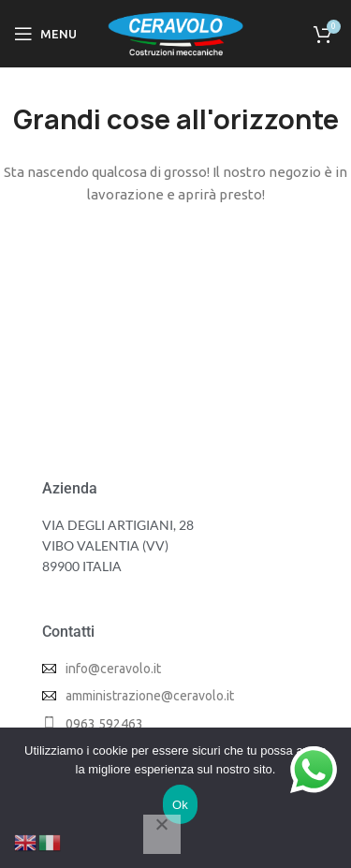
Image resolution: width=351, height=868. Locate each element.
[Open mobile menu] (45, 34)
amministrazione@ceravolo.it (150, 696)
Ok (180, 805)
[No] (162, 834)
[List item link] (175, 724)
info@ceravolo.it (113, 669)
